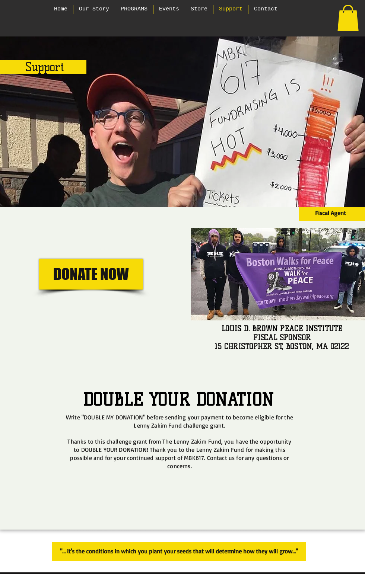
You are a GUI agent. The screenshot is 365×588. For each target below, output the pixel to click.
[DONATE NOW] (91, 274)
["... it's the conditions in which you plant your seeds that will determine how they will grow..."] (179, 551)
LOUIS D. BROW (247, 329)
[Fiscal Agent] (331, 213)
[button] (348, 18)
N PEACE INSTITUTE (307, 329)
